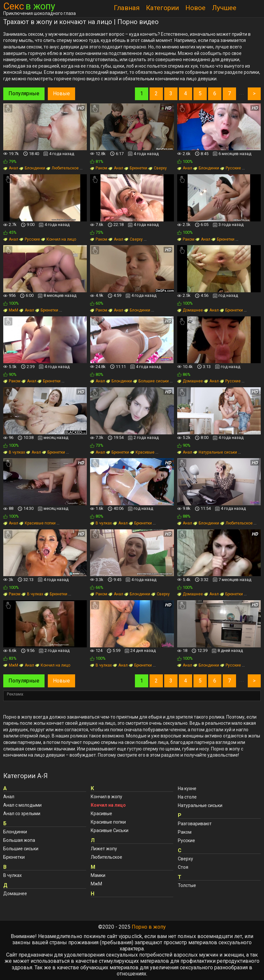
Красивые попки (37, 523)
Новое (195, 8)
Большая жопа (19, 840)
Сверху (158, 168)
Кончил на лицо (59, 239)
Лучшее (224, 8)
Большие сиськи (151, 381)
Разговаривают (195, 824)
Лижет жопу (104, 849)
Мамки (98, 875)
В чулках (14, 452)
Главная (127, 8)
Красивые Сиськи (110, 830)
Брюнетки (136, 168)
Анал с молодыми (22, 805)
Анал (11, 168)
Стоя (183, 867)
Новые (61, 93)
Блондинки (32, 168)
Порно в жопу (149, 927)
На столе (187, 797)
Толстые (187, 885)
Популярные (24, 93)
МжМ (11, 310)
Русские (231, 168)
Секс (29, 6)
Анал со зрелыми (22, 814)
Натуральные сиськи (215, 452)
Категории (162, 8)
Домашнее (190, 310)
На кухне (187, 788)
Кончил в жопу (106, 797)
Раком (99, 168)
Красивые (142, 452)
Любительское (62, 168)
